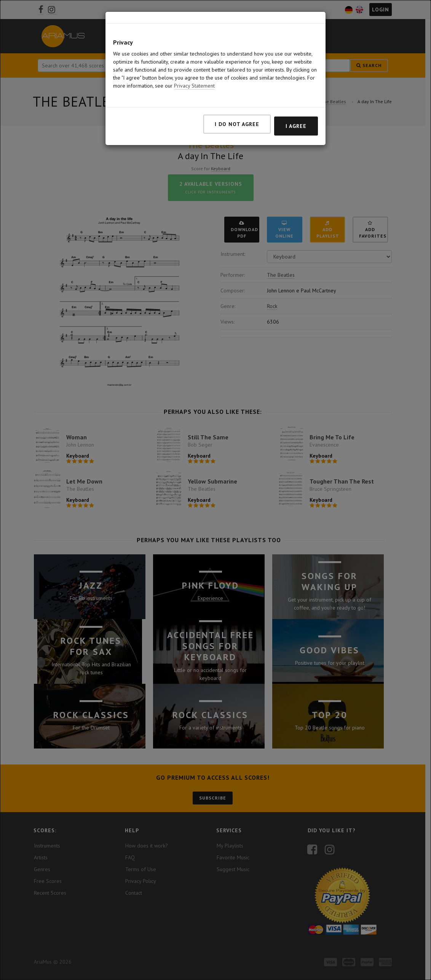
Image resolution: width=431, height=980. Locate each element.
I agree (296, 126)
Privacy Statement (194, 86)
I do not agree (237, 124)
